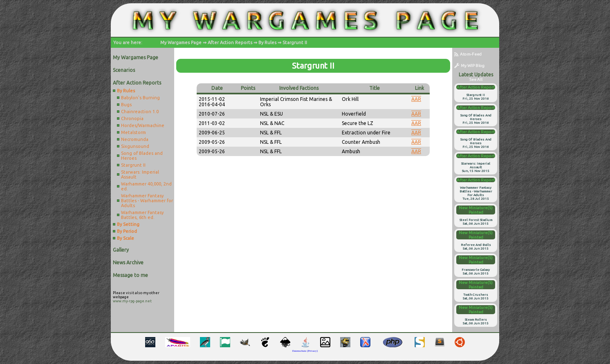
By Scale (126, 238)
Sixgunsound (135, 146)
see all (476, 79)
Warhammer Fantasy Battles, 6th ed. (142, 215)
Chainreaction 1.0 (140, 112)
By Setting (128, 224)
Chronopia (132, 118)
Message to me (130, 275)
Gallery (121, 250)
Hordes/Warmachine (143, 125)
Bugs (126, 105)
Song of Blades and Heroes (142, 156)
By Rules (267, 42)
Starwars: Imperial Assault (140, 174)
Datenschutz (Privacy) (305, 351)
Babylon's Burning (140, 98)
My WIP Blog (469, 66)
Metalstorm (133, 132)
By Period (127, 231)
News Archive (128, 262)
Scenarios (124, 70)
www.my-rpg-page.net (132, 301)
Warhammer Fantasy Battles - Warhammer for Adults (147, 201)
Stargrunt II (295, 42)
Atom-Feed (468, 54)
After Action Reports (230, 42)
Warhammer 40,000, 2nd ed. (146, 186)
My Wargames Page (181, 42)
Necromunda (135, 139)
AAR (416, 99)
